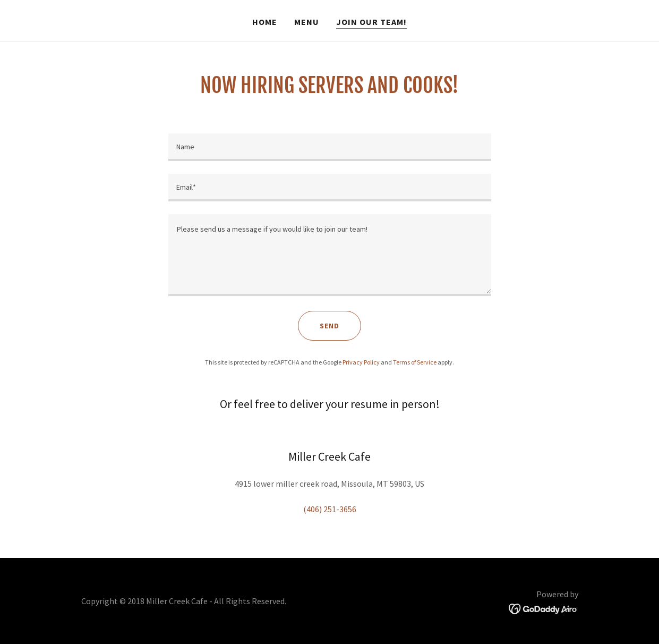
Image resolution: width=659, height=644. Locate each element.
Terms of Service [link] (415, 362)
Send (329, 326)
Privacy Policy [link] (361, 362)
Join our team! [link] (371, 22)
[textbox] (330, 147)
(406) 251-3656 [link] (330, 509)
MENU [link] (307, 22)
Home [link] (265, 22)
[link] (544, 608)
